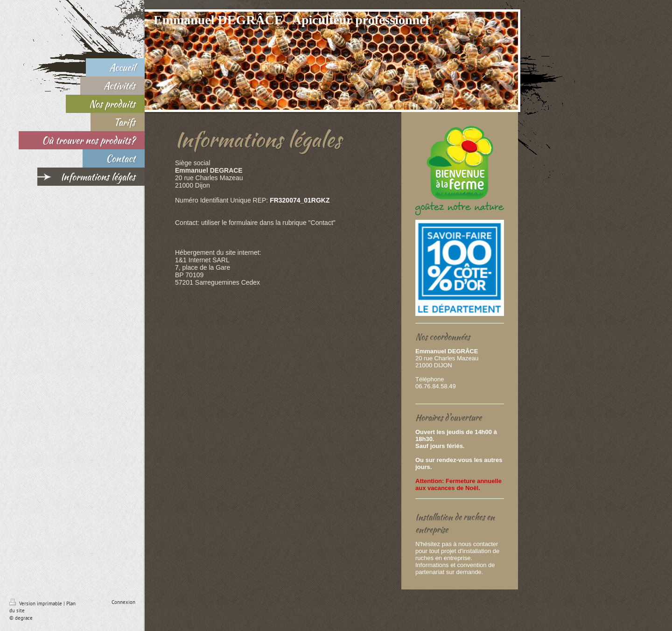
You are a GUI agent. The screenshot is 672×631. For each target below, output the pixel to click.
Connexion (123, 602)
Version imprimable (36, 603)
